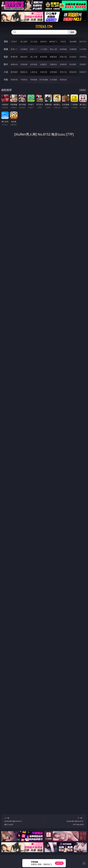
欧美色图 (34, 64)
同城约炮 (14, 80)
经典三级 (63, 57)
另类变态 (83, 57)
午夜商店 (24, 80)
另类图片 (83, 64)
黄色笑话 (73, 72)
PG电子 (14, 42)
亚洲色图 (24, 64)
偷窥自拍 (14, 64)
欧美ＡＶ (34, 49)
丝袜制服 (63, 49)
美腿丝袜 (53, 64)
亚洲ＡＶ (14, 49)
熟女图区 (73, 64)
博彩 (6, 41)
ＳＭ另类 (83, 49)
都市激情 (14, 72)
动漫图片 (44, 64)
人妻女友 (34, 72)
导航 (6, 80)
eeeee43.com (44, 27)
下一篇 (75, 822)
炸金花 (63, 42)
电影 (6, 57)
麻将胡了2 (53, 42)
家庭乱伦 (24, 72)
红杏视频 (53, 80)
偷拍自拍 (24, 57)
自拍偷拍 (24, 49)
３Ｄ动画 (44, 49)
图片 (6, 64)
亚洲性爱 (14, 57)
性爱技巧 (83, 72)
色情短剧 (63, 80)
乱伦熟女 (73, 57)
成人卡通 (34, 57)
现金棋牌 (73, 42)
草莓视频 (34, 80)
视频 (6, 49)
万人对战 (34, 42)
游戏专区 (44, 42)
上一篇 (13, 822)
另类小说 (63, 72)
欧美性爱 (44, 57)
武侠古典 (44, 72)
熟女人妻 (53, 49)
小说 (6, 72)
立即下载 (59, 863)
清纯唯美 (63, 64)
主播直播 (73, 49)
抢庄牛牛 (83, 42)
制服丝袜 (53, 57)
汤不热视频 (44, 80)
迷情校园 (53, 72)
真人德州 (24, 42)
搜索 (72, 32)
